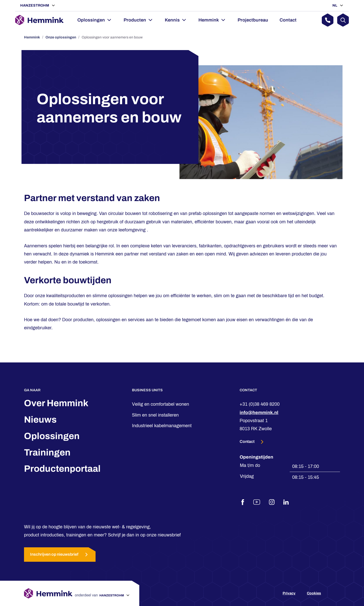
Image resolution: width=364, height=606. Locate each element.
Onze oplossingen (61, 37)
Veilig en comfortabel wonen (161, 404)
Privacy (289, 593)
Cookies (314, 593)
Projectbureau (253, 20)
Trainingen (47, 452)
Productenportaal (62, 469)
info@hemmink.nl (259, 413)
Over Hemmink (56, 403)
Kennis (172, 20)
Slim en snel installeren (155, 415)
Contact (288, 20)
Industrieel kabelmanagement (162, 426)
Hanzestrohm (35, 5)
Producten (135, 20)
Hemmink (209, 20)
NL (335, 5)
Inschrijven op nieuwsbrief (60, 555)
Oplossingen (91, 20)
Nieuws (40, 420)
